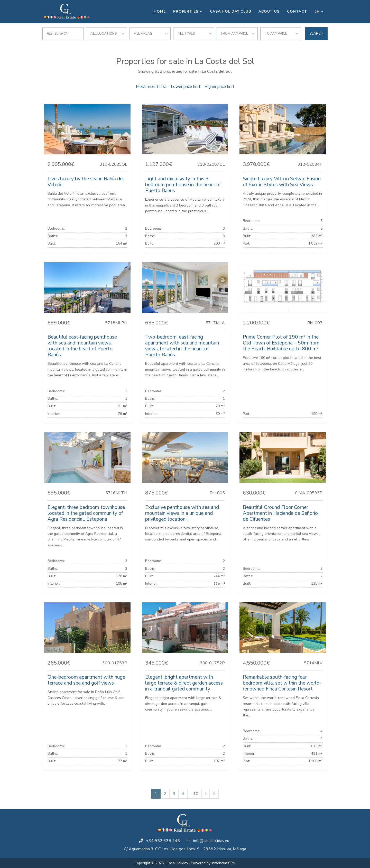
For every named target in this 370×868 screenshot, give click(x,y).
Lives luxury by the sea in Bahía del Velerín (86, 182)
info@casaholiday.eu (211, 841)
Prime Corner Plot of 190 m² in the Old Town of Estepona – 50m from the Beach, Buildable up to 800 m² (281, 343)
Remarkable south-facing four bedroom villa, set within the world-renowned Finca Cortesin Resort (282, 683)
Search (316, 34)
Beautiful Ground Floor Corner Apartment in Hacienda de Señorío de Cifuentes (280, 513)
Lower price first (186, 87)
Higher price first (219, 87)
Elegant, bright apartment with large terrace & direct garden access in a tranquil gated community (184, 683)
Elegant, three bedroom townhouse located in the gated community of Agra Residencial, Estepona (86, 513)
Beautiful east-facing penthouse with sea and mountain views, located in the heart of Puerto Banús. (82, 346)
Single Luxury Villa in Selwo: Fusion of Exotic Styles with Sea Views (282, 182)
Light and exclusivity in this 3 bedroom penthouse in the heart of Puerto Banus (183, 185)
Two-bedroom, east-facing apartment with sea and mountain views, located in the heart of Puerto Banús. (182, 346)
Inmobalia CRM (224, 863)
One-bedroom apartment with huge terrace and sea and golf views (86, 680)
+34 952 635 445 (163, 841)
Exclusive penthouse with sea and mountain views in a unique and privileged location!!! (182, 513)
